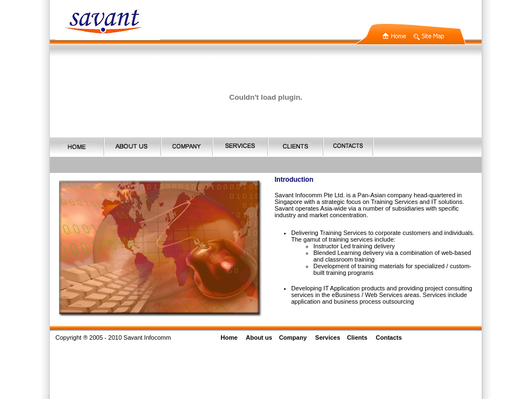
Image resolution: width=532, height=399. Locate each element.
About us (259, 337)
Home (229, 337)
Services (327, 337)
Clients (357, 337)
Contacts (389, 337)
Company (293, 337)
